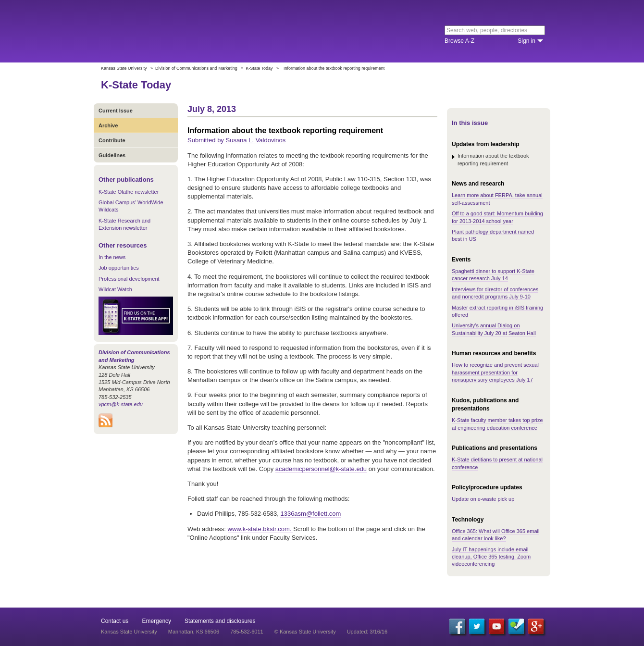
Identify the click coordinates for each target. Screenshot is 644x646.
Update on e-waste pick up (483, 499)
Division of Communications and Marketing (196, 68)
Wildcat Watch (115, 289)
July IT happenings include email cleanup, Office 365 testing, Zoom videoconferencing (491, 557)
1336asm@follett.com (310, 514)
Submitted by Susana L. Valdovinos (236, 140)
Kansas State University (179, 31)
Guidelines (112, 155)
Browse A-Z (459, 41)
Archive (108, 125)
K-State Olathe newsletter (129, 192)
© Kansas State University (305, 632)
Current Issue (116, 111)
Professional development (129, 279)
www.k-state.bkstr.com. (261, 529)
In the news (112, 257)
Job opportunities (119, 268)
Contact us (115, 621)
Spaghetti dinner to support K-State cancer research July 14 (493, 275)
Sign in (526, 41)
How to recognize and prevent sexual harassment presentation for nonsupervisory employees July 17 (495, 372)
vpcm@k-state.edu (121, 404)
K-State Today (259, 68)
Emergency (156, 621)
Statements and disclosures (220, 621)
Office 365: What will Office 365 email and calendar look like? (495, 535)
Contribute (112, 140)
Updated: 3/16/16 (367, 632)
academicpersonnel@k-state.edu (321, 469)
